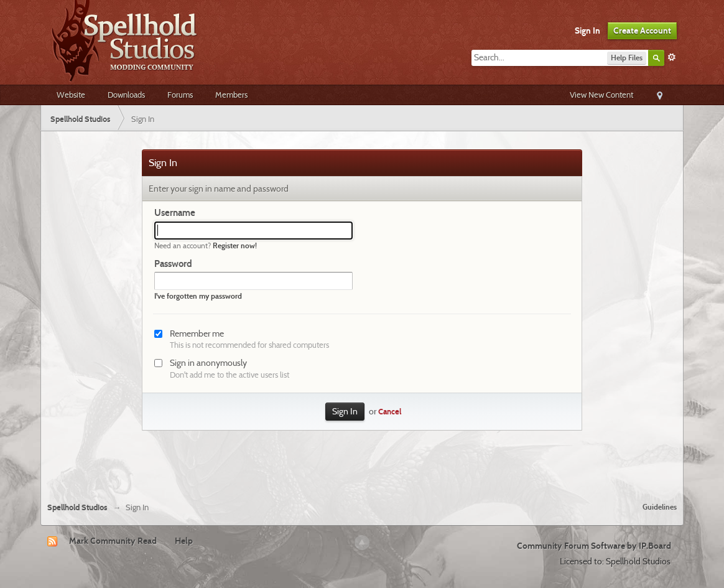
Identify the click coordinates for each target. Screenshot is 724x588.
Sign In (587, 30)
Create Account (642, 30)
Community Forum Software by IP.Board (594, 546)
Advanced (672, 57)
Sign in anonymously (208, 363)
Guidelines (660, 507)
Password (173, 264)
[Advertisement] (362, 459)
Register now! (235, 245)
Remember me (197, 334)
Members (231, 95)
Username (175, 213)
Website (71, 95)
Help (184, 541)
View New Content (601, 95)
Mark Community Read (113, 541)
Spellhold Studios (77, 507)
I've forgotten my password (198, 296)
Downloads (126, 95)
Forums (180, 95)
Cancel (390, 412)
